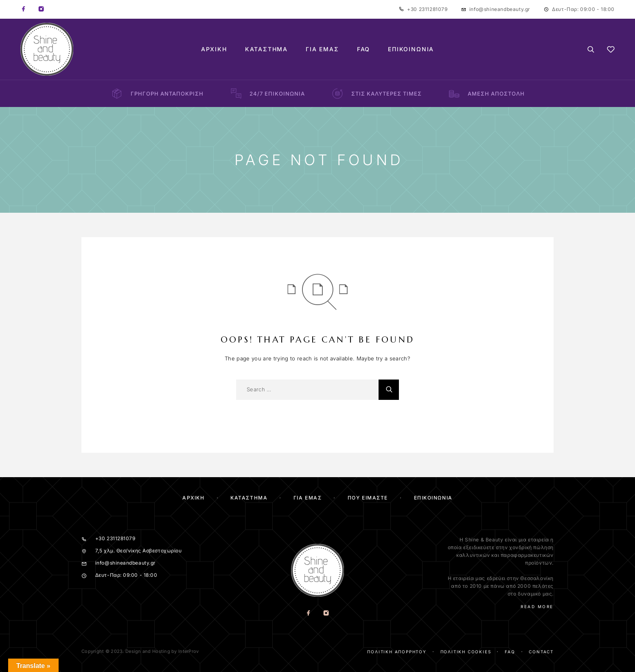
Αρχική (214, 49)
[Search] (591, 49)
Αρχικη (193, 498)
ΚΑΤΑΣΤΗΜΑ (249, 498)
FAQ (363, 49)
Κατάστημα (266, 49)
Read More (537, 607)
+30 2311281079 (427, 9)
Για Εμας (308, 498)
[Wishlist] (611, 51)
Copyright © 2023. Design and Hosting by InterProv (140, 651)
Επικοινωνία (411, 49)
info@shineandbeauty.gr (500, 9)
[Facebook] (24, 9)
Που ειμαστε (368, 498)
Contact (541, 652)
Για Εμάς (322, 49)
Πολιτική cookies (466, 652)
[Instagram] (41, 9)
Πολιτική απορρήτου (397, 652)
